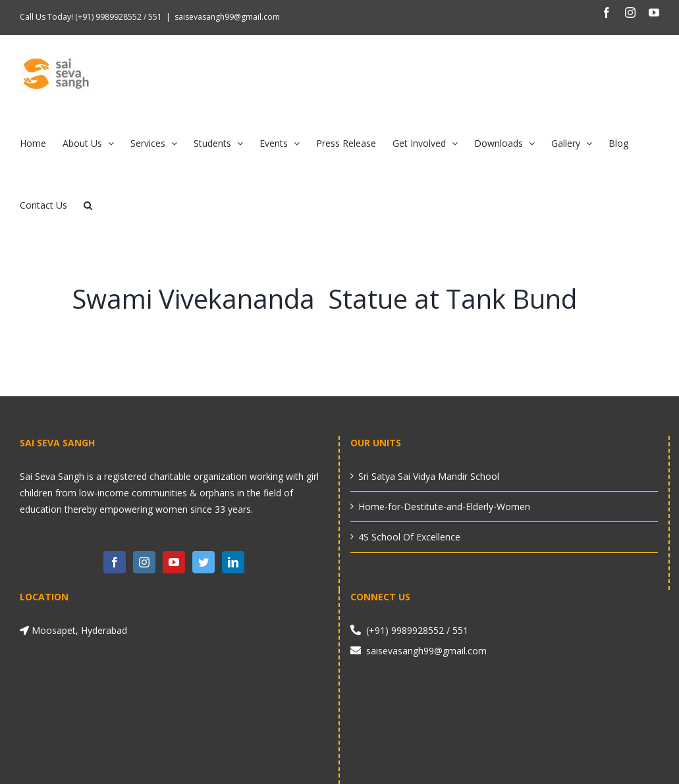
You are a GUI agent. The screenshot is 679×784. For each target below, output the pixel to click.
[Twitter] (204, 562)
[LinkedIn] (233, 562)
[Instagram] (144, 562)
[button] (88, 205)
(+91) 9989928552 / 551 (118, 17)
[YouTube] (174, 562)
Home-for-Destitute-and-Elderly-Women (444, 507)
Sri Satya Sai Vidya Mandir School (429, 476)
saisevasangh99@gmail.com (227, 17)
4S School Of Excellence (409, 537)
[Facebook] (115, 562)
